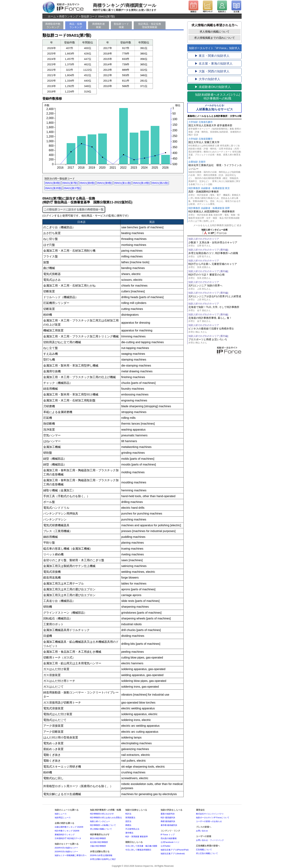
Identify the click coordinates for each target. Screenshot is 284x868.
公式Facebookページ (170, 842)
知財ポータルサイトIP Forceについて (213, 818)
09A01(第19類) (141, 183)
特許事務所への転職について (103, 825)
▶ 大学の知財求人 (207, 79)
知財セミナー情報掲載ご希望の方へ (71, 855)
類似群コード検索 (121, 26)
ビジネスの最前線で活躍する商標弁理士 (215, 330)
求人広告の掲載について (207, 853)
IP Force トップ (168, 835)
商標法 (128, 825)
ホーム (52, 16)
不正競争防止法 (132, 829)
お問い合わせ (202, 831)
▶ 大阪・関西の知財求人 (212, 71)
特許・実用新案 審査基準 (137, 837)
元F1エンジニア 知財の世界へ (215, 287)
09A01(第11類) (123, 183)
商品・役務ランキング (76, 26)
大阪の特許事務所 (98, 846)
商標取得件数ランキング (53, 26)
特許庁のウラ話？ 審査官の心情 (215, 276)
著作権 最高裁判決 (169, 825)
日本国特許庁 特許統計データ (68, 838)
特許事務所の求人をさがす (102, 814)
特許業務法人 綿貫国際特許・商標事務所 (215, 216)
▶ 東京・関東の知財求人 (212, 56)
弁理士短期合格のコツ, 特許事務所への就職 (215, 255)
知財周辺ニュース (63, 818)
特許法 (128, 814)
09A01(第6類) (53, 183)
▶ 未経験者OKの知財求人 (213, 87)
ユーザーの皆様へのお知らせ (209, 821)
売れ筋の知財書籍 (169, 838)
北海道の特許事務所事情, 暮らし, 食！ (215, 320)
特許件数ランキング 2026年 (67, 831)
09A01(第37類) (72, 188)
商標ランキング (69, 16)
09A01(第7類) (70, 183)
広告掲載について (204, 850)
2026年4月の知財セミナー (66, 848)
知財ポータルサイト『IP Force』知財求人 (214, 48)
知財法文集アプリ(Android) (173, 854)
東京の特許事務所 (98, 838)
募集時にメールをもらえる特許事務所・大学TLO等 (215, 116)
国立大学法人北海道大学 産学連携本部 (215, 130)
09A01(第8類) (87, 183)
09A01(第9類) (105, 183)
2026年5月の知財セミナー (66, 852)
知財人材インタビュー (100, 821)
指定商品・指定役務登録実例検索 (150, 26)
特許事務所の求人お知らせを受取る (106, 818)
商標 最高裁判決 (168, 821)
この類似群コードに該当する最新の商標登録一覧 (74, 209)
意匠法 (128, 821)
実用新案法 (130, 818)
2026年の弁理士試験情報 (101, 855)
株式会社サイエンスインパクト (210, 814)
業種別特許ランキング (65, 835)
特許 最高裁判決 (168, 818)
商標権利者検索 (99, 26)
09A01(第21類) (160, 183)
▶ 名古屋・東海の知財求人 (214, 64)
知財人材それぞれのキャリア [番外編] (208, 250)
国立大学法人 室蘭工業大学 (215, 150)
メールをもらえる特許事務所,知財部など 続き (217, 225)
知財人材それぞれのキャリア (204, 239)
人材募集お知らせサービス (214, 107)
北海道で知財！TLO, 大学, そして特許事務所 (215, 309)
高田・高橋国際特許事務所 (215, 198)
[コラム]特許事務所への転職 (217, 97)
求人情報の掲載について (215, 32)
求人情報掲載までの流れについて (215, 38)
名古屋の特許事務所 (99, 842)
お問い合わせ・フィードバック (210, 840)
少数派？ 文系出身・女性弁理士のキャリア (215, 244)
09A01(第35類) (53, 188)
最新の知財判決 (168, 814)
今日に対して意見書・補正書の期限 (141, 846)
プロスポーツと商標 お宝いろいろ (215, 341)
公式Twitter (166, 846)
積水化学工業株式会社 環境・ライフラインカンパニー (215, 175)
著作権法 (129, 833)
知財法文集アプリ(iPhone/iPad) (175, 850)
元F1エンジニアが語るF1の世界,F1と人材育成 (215, 298)
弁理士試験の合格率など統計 (103, 859)
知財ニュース (61, 814)
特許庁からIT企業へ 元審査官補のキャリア (215, 266)
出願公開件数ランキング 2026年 (69, 827)
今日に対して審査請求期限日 (138, 850)
